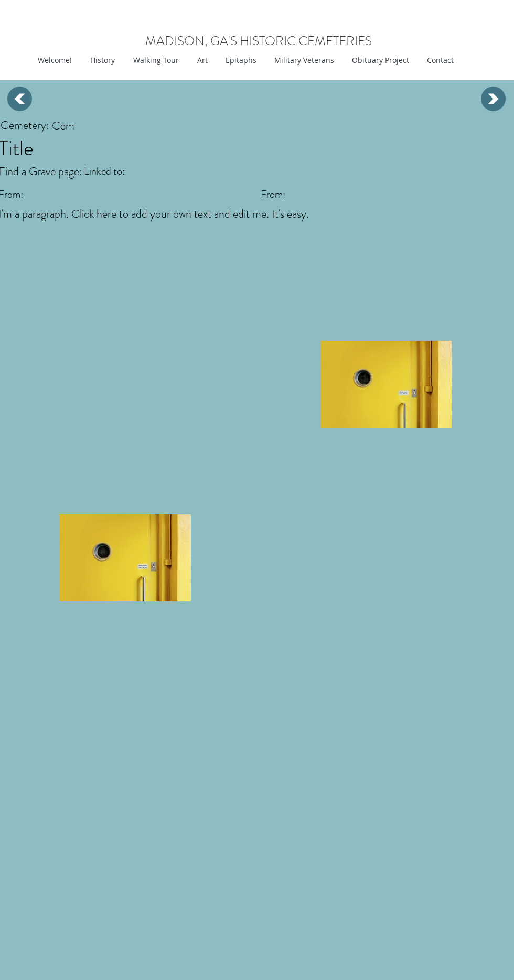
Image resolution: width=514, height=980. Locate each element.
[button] (201, 60)
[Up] (20, 99)
